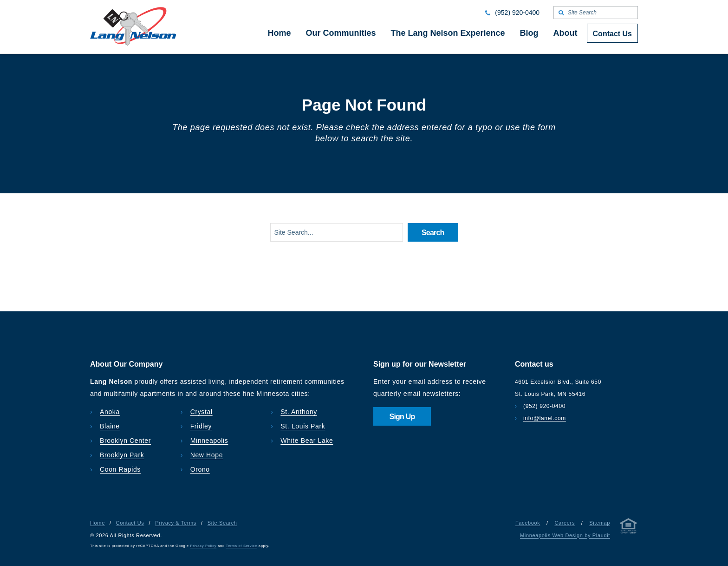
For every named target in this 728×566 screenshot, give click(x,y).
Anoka (110, 412)
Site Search (222, 523)
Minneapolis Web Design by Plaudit (565, 535)
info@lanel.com (545, 418)
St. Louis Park (303, 426)
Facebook (528, 523)
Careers (565, 523)
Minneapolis (209, 441)
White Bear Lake (307, 441)
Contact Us (130, 523)
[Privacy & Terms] (629, 528)
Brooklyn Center (125, 441)
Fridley (201, 426)
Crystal (201, 412)
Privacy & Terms (176, 523)
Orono (200, 469)
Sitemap (600, 523)
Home (97, 523)
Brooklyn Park (122, 455)
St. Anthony (299, 412)
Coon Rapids (120, 469)
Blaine (110, 426)
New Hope (207, 455)
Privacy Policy (204, 546)
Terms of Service (242, 546)
